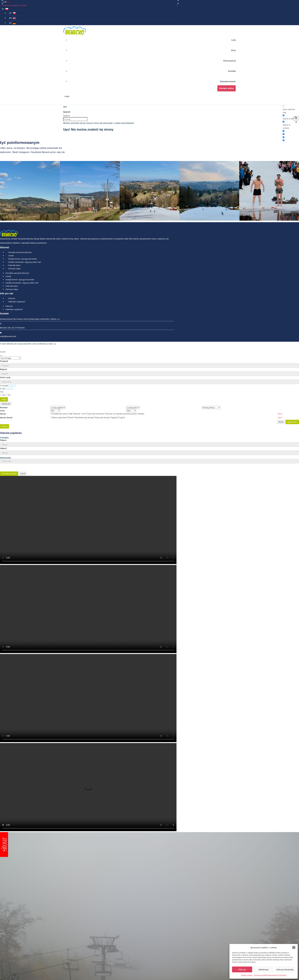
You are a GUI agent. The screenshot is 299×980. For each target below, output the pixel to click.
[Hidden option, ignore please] (283, 134)
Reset (281, 383)
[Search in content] (283, 122)
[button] (294, 947)
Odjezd (3, 410)
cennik (11, 217)
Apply (4, 361)
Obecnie (12, 260)
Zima (233, 50)
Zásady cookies (247, 975)
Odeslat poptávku (9, 435)
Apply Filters (292, 383)
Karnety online (227, 88)
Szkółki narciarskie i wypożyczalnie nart (25, 224)
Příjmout (242, 969)
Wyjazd (3, 331)
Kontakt (232, 71)
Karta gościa (230, 61)
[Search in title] (283, 115)
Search (67, 112)
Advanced (6, 365)
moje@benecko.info (8, 298)
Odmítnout (263, 969)
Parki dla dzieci (14, 227)
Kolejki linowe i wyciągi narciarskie (23, 220)
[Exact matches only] (283, 106)
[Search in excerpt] (283, 131)
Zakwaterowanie (228, 81)
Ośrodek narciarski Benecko (20, 214)
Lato (234, 40)
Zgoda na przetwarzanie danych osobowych (270, 975)
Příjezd (3, 402)
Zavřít (23, 435)
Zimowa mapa (14, 230)
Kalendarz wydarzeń (17, 263)
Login (67, 96)
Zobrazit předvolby (285, 969)
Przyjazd (4, 322)
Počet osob (5, 339)
